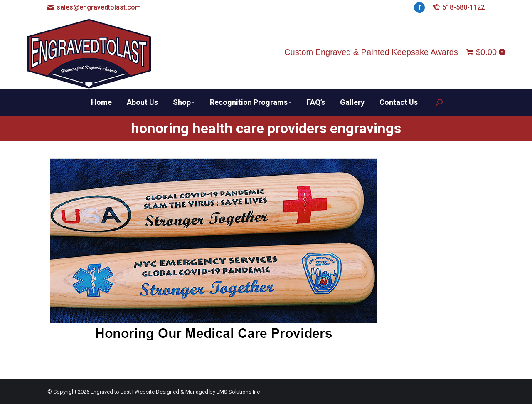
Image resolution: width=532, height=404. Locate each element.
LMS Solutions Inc (238, 392)
